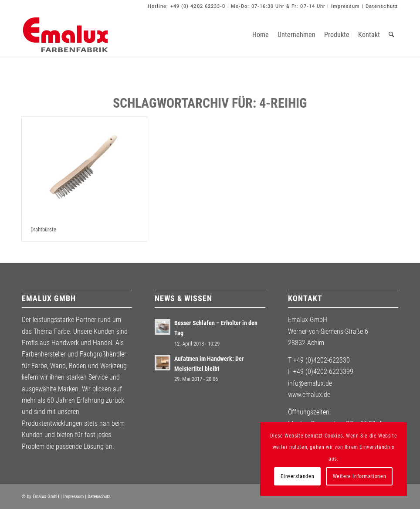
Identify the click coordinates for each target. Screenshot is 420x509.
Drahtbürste (43, 229)
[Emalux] (65, 35)
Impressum (346, 6)
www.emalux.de (309, 395)
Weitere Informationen (360, 476)
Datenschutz (382, 6)
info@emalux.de (310, 383)
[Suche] (391, 35)
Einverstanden (297, 476)
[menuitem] (261, 35)
